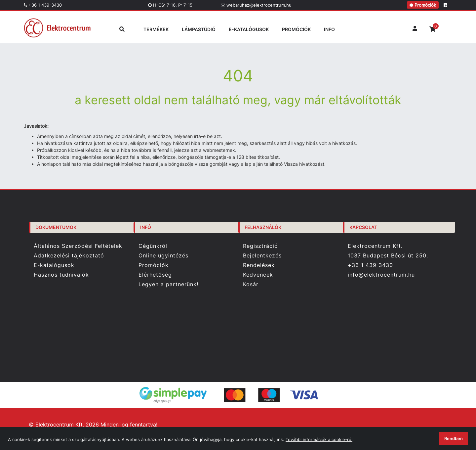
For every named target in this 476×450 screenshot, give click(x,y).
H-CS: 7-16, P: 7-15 (170, 5)
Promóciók (423, 5)
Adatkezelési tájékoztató (69, 256)
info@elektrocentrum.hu (381, 275)
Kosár (251, 284)
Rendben (454, 438)
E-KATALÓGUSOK (249, 29)
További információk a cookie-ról (319, 439)
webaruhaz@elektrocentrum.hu (256, 5)
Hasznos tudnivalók (61, 275)
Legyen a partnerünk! (168, 284)
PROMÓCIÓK (296, 29)
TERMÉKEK (156, 29)
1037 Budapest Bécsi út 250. (388, 256)
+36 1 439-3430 (43, 5)
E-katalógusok (54, 265)
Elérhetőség (155, 275)
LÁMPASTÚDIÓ (199, 29)
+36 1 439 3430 (370, 265)
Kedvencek (258, 275)
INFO (329, 29)
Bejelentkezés (262, 256)
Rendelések (259, 265)
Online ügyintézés (163, 256)
